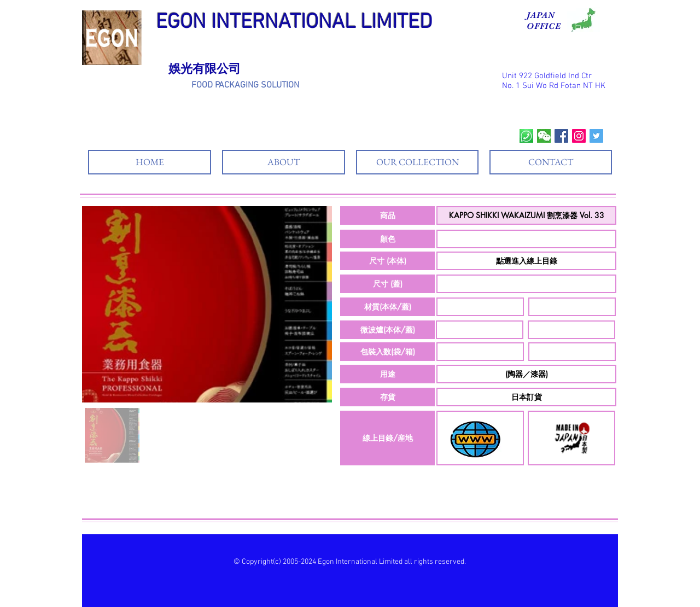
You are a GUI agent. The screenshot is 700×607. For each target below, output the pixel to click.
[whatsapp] (526, 136)
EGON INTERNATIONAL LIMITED (294, 23)
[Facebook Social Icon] (561, 136)
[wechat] (544, 136)
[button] (387, 215)
